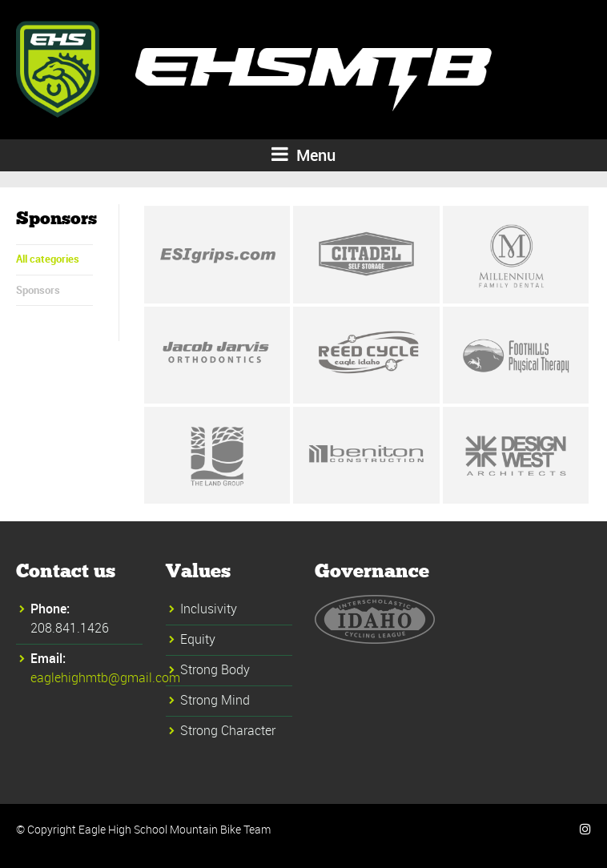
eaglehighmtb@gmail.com (105, 677)
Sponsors (38, 290)
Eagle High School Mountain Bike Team (175, 829)
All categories (48, 259)
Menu (303, 155)
